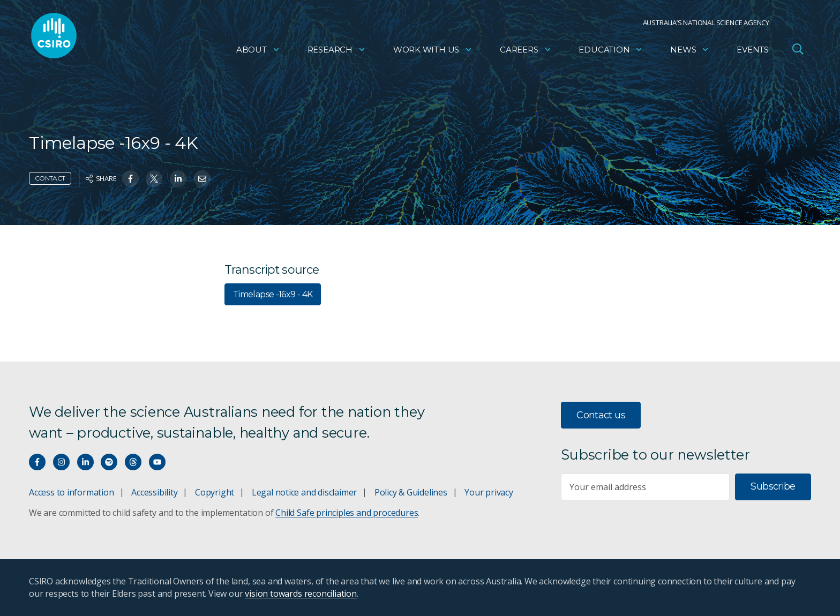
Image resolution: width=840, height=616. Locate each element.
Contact (50, 178)
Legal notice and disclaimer (304, 492)
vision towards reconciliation (301, 594)
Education (611, 51)
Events (753, 51)
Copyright (215, 492)
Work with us (433, 51)
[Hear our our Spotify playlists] (109, 462)
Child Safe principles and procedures (347, 513)
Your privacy (489, 492)
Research (337, 51)
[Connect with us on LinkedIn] (85, 462)
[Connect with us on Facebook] (37, 462)
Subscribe (773, 486)
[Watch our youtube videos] (157, 462)
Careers (526, 51)
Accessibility (154, 492)
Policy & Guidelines (411, 492)
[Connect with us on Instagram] (61, 462)
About (258, 51)
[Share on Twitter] (154, 179)
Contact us (601, 415)
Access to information (72, 492)
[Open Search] (798, 50)
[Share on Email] (202, 179)
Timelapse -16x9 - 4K (273, 294)
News (690, 51)
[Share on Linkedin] (178, 179)
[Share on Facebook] (130, 179)
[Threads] (133, 462)
